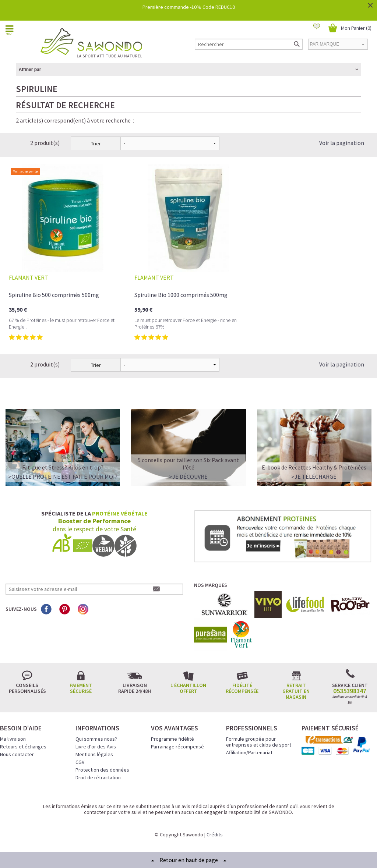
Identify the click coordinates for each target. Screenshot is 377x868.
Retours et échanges (23, 747)
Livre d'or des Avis (96, 747)
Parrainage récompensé (177, 747)
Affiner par (30, 70)
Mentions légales (94, 754)
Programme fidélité (172, 739)
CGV (80, 762)
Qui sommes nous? (96, 739)
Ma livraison (13, 739)
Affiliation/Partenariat (249, 752)
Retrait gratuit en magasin (296, 691)
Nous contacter (17, 754)
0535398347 (350, 691)
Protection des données (102, 770)
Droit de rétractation (98, 777)
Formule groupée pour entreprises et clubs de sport (259, 742)
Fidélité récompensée (242, 688)
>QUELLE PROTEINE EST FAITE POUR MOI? (63, 476)
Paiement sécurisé (81, 688)
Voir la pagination (342, 143)
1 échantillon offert (188, 688)
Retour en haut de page (189, 860)
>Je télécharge (314, 476)
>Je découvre (188, 476)
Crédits (215, 835)
